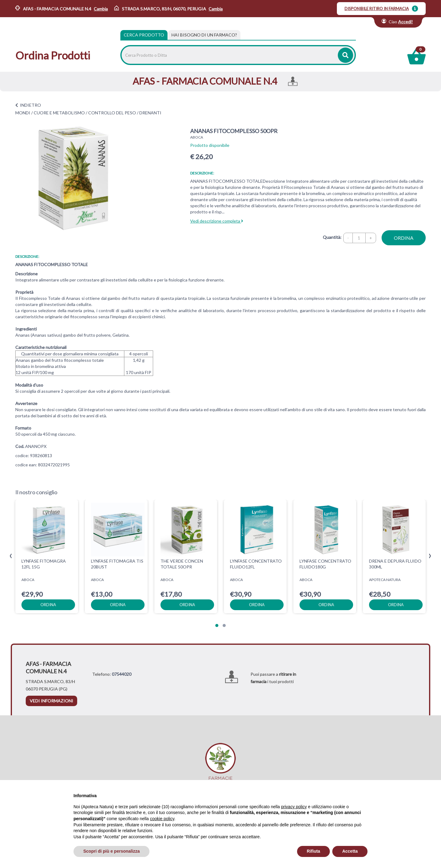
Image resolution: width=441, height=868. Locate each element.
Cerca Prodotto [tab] (144, 35)
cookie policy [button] (162, 819)
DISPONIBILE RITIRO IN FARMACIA (377, 9)
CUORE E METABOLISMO (59, 113)
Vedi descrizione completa (217, 221)
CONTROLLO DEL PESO (112, 113)
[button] (217, 625)
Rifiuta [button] (314, 851)
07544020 (122, 674)
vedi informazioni (51, 701)
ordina (404, 238)
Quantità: (332, 237)
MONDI (23, 113)
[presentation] (11, 556)
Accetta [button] (350, 851)
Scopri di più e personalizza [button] (111, 851)
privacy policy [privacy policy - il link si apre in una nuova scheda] (294, 807)
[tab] (204, 35)
